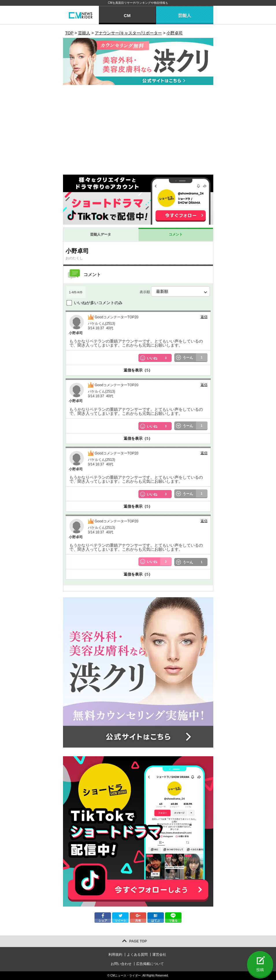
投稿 (260, 970)
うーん (195, 358)
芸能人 (185, 15)
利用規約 (115, 955)
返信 (204, 317)
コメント (176, 234)
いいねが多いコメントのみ (98, 303)
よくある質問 (137, 955)
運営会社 (159, 955)
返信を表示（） (138, 370)
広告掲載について (150, 964)
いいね (159, 358)
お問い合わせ (121, 964)
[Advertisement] (138, 131)
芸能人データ (101, 234)
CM (127, 15)
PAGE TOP (138, 941)
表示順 (175, 291)
